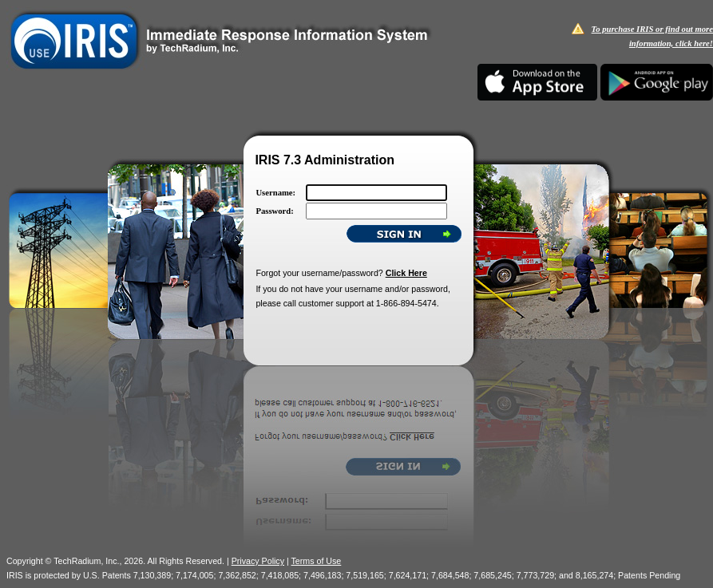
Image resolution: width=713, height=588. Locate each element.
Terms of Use (317, 561)
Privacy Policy (258, 561)
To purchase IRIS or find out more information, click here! (652, 36)
